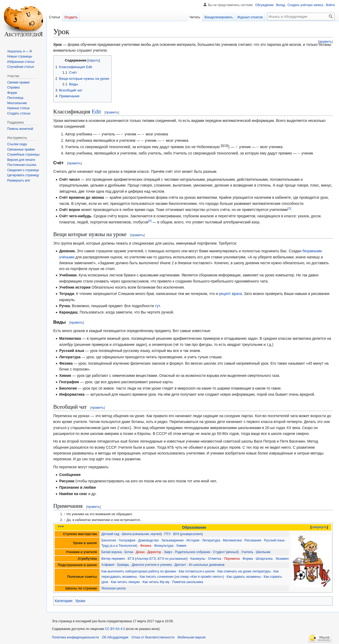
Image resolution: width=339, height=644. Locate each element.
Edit (96, 112)
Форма (248, 559)
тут (157, 306)
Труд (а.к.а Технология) (119, 546)
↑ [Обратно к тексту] (65, 514)
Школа (127, 534)
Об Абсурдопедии (115, 637)
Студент (219, 552)
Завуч (168, 552)
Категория (63, 601)
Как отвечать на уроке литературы (244, 571)
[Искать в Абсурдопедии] (301, 17)
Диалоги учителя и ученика (152, 565)
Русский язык (274, 540)
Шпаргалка (264, 559)
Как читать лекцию (125, 582)
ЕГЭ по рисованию (172, 559)
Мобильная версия (191, 637)
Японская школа (113, 588)
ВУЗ (176, 534)
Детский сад (110, 534)
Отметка (215, 559)
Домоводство (149, 540)
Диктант (180, 565)
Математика (232, 540)
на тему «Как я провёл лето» (199, 577)
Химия (181, 546)
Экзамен (282, 559)
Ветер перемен (113, 559)
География (127, 540)
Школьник (263, 552)
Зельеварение (173, 540)
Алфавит (108, 565)
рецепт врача (231, 294)
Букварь (123, 565)
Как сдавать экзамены (244, 577)
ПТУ (168, 534)
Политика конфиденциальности (75, 637)
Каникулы (198, 559)
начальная (141, 534)
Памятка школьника (188, 582)
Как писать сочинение (157, 577)
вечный (232, 552)
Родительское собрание (193, 552)
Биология (109, 540)
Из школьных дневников (207, 565)
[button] (19, 180)
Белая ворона (112, 552)
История (193, 540)
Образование (194, 527)
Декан (140, 552)
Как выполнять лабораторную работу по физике (139, 571)
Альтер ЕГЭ (146, 559)
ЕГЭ (131, 559)
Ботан (129, 552)
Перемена (232, 559)
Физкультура (164, 546)
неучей (155, 534)
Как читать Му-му (156, 582)
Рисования (253, 540)
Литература (211, 540)
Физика (146, 546)
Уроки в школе (85, 543)
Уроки (80, 601)
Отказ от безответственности (153, 637)
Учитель (247, 552)
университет (191, 534)
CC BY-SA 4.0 (115, 629)
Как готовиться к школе (197, 571)
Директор (154, 552)
